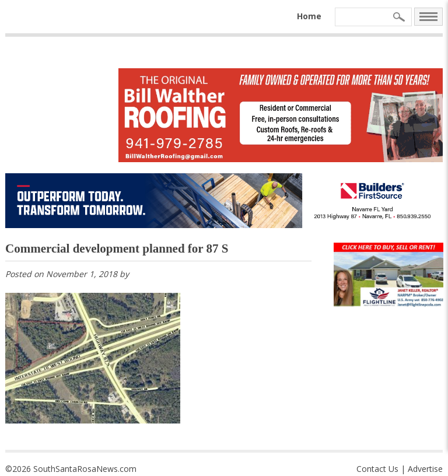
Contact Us (377, 469)
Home (309, 16)
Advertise (425, 469)
